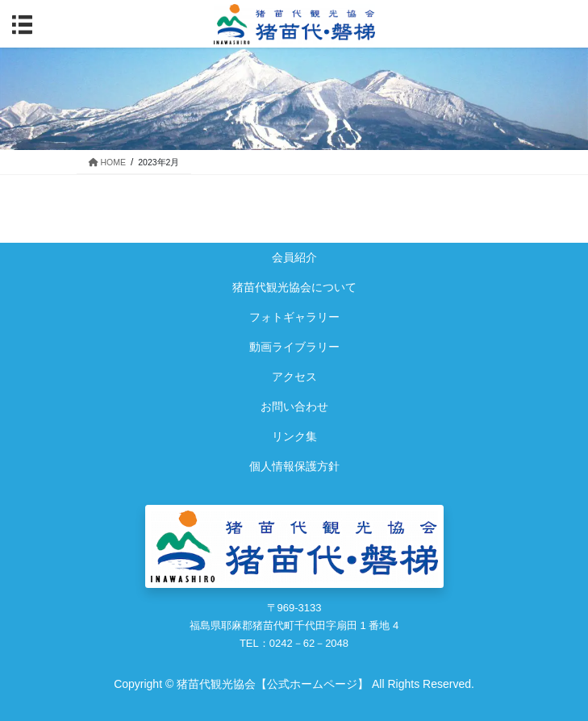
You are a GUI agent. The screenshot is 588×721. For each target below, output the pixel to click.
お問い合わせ (294, 406)
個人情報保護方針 (294, 466)
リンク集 (294, 436)
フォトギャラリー (294, 317)
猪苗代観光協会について (294, 287)
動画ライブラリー (294, 347)
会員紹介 (294, 257)
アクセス (294, 377)
